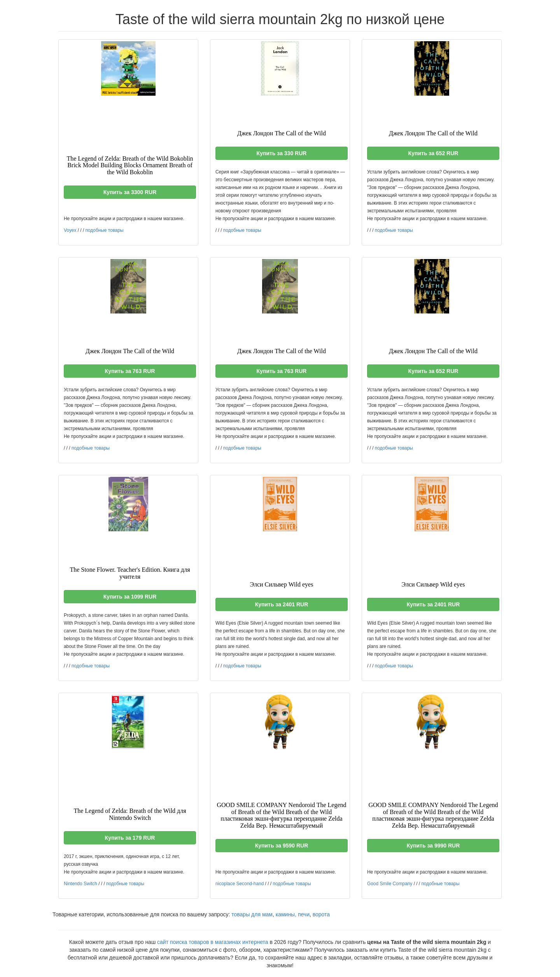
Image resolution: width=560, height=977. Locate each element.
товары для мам (252, 914)
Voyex (70, 230)
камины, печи (293, 914)
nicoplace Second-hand (240, 884)
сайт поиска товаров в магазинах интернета (213, 942)
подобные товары (105, 230)
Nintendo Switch (80, 884)
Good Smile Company (390, 884)
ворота (321, 914)
